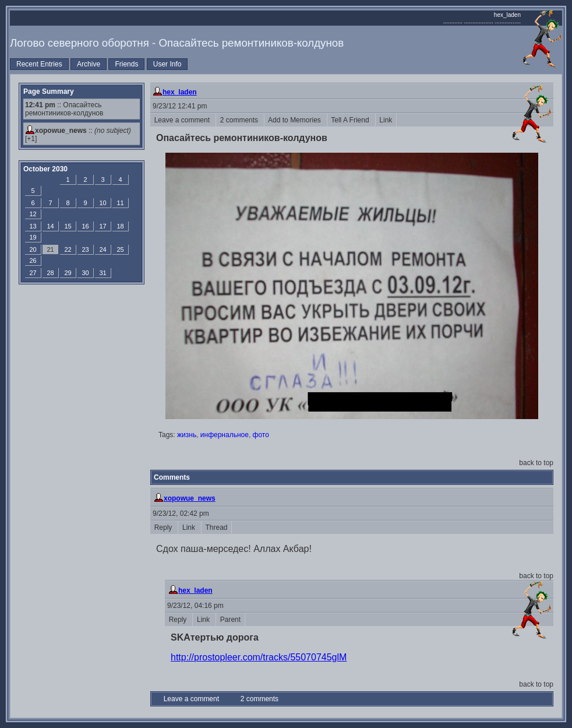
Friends (126, 64)
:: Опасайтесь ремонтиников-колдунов (64, 109)
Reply (164, 527)
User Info (167, 64)
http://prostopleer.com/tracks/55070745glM (259, 657)
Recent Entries (39, 64)
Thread (216, 527)
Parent (230, 620)
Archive (89, 64)
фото (261, 435)
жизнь (187, 435)
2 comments (240, 120)
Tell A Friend (351, 120)
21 (50, 249)
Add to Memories (296, 120)
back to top (536, 463)
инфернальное (225, 435)
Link (386, 120)
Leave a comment (183, 120)
